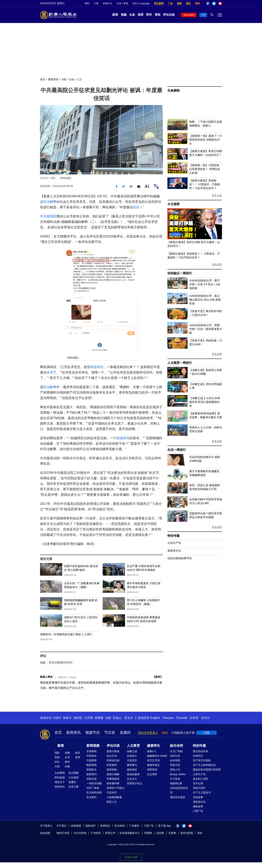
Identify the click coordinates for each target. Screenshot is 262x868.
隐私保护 (91, 826)
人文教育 (133, 746)
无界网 (172, 833)
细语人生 (112, 802)
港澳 (67, 753)
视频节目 (93, 732)
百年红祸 (198, 783)
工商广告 (198, 811)
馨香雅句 (132, 765)
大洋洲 (88, 718)
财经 (67, 762)
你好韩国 (175, 760)
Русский (182, 718)
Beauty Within (178, 774)
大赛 (96, 3)
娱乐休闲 (176, 746)
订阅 (207, 733)
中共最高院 (48, 216)
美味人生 (175, 770)
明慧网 (148, 833)
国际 (57, 753)
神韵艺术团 (63, 833)
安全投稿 (120, 826)
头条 (132, 15)
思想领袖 (112, 770)
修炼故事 (198, 806)
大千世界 (175, 779)
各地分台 (108, 3)
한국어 (205, 718)
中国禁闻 (92, 760)
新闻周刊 (92, 774)
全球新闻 (92, 751)
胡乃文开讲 (153, 760)
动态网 (160, 833)
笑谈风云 (132, 756)
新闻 (115, 15)
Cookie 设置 (131, 856)
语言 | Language (141, 3)
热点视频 (74, 773)
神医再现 (152, 770)
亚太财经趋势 (94, 792)
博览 (158, 15)
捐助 (179, 3)
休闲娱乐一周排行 (180, 273)
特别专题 (173, 536)
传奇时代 (198, 756)
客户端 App (165, 826)
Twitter (214, 3)
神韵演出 (60, 787)
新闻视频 (93, 746)
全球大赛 (74, 787)
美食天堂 (175, 765)
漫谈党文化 (174, 551)
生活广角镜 (176, 751)
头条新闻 (173, 91)
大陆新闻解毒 (114, 797)
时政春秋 (112, 765)
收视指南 (76, 826)
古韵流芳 (132, 760)
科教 (67, 766)
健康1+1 (152, 751)
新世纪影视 (187, 833)
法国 (108, 718)
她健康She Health (157, 756)
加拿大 (67, 718)
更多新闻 (217, 354)
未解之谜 (132, 751)
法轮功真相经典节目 (180, 558)
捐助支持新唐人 (148, 733)
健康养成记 (153, 765)
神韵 (87, 3)
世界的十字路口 (116, 788)
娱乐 (78, 753)
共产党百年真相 (202, 760)
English (155, 718)
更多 (200, 833)
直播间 (125, 732)
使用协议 (105, 826)
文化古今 (132, 779)
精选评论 (97, 367)
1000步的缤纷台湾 (179, 790)
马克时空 (112, 792)
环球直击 (92, 756)
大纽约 (57, 718)
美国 (57, 757)
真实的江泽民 (201, 779)
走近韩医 (152, 774)
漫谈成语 (132, 770)
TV (204, 15)
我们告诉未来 (201, 751)
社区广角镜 (93, 788)
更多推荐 (217, 264)
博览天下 (60, 782)
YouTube (220, 3)
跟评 (158, 677)
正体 (119, 3)
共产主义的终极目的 (204, 765)
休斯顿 (99, 718)
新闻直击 (92, 770)
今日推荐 (173, 204)
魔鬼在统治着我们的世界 (207, 770)
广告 (170, 3)
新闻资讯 (53, 79)
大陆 (64, 79)
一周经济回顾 (94, 783)
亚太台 (129, 718)
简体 (126, 3)
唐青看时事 (113, 783)
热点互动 (112, 756)
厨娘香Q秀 (176, 783)
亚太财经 (92, 797)
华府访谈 (92, 779)
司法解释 (50, 202)
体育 (78, 757)
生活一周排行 (177, 450)
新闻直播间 (189, 15)
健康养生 (154, 746)
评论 (57, 762)
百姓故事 (198, 797)
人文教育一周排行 (180, 363)
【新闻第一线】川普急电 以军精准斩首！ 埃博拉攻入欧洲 (205, 169)
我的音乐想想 (178, 797)
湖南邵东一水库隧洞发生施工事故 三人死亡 (66, 634)
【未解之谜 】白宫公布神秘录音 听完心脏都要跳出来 (205, 402)
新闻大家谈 (113, 751)
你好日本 (175, 756)
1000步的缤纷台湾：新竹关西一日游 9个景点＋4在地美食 (205, 284)
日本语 (194, 718)
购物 (197, 3)
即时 (149, 15)
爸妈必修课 (133, 774)
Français (168, 718)
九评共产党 (174, 543)
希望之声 (110, 833)
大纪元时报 (80, 833)
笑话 (136, 207)
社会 (72, 79)
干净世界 (96, 833)
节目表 (110, 732)
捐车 (188, 3)
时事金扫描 (113, 760)
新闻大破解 (113, 774)
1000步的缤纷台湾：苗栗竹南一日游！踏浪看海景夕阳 (206, 329)
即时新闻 (60, 778)
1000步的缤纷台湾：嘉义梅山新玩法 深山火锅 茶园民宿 (205, 300)
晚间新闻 (92, 765)
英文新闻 (159, 3)
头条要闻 (60, 773)
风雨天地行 (199, 788)
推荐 (141, 15)
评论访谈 (169, 15)
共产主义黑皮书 (202, 792)
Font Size (147, 186)
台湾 (67, 757)
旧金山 (117, 718)
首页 (43, 79)
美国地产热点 (134, 783)
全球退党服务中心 (130, 833)
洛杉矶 (78, 718)
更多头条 (217, 195)
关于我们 (61, 826)
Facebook (208, 3)
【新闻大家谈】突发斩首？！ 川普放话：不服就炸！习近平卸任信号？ (205, 184)
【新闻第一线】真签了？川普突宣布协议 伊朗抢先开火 (206, 140)
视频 (124, 15)
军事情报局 (113, 779)
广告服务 (134, 826)
